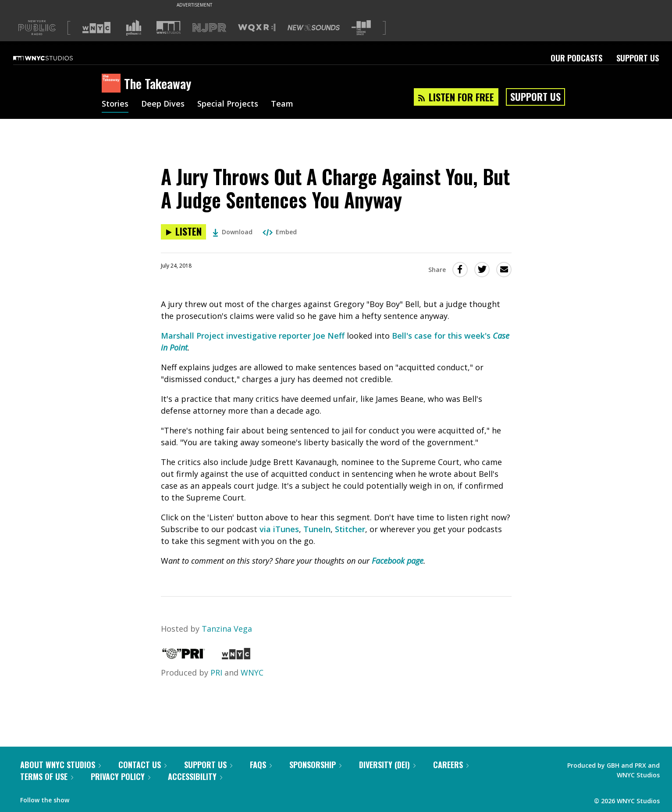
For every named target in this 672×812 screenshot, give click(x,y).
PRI (216, 672)
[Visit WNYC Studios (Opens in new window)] (169, 27)
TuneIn (317, 529)
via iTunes (279, 529)
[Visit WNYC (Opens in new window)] (96, 28)
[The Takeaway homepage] (113, 84)
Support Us (638, 58)
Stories (115, 104)
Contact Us (142, 765)
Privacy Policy (121, 776)
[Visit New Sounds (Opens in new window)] (314, 28)
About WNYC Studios (60, 765)
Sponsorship (315, 765)
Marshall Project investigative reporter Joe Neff (253, 336)
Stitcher (350, 529)
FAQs (261, 765)
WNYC (252, 672)
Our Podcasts (576, 58)
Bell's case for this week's (442, 336)
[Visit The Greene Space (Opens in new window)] (361, 28)
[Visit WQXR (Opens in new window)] (257, 28)
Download (233, 232)
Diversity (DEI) (387, 765)
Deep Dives (163, 104)
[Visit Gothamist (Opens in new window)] (134, 28)
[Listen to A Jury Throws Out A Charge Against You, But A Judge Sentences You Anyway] (183, 232)
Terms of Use (47, 776)
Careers (451, 765)
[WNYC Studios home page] (54, 58)
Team (282, 104)
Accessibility (195, 776)
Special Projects (228, 104)
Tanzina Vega (227, 629)
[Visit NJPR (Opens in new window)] (209, 28)
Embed (280, 232)
